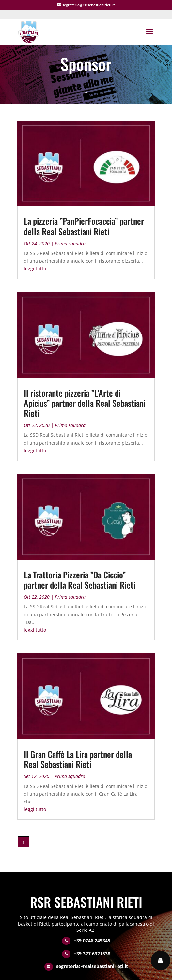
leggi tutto (35, 269)
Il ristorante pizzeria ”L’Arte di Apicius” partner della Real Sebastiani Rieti (85, 403)
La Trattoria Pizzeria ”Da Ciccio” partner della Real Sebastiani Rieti (80, 580)
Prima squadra (70, 243)
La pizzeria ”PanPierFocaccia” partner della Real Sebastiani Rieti (84, 226)
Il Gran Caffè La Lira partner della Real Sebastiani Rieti (78, 759)
